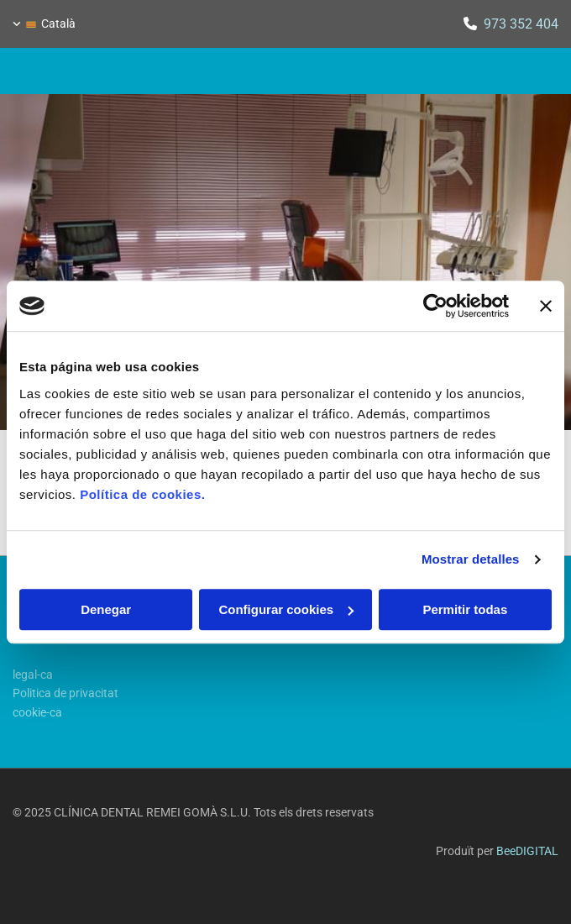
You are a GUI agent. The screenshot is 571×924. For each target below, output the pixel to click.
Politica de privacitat (65, 693)
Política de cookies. (142, 494)
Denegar (106, 609)
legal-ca (33, 675)
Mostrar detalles (471, 559)
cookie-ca (37, 712)
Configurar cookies (286, 609)
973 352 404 (521, 24)
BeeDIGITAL (527, 851)
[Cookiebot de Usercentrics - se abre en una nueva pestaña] (435, 306)
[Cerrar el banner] (546, 306)
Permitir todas (465, 609)
